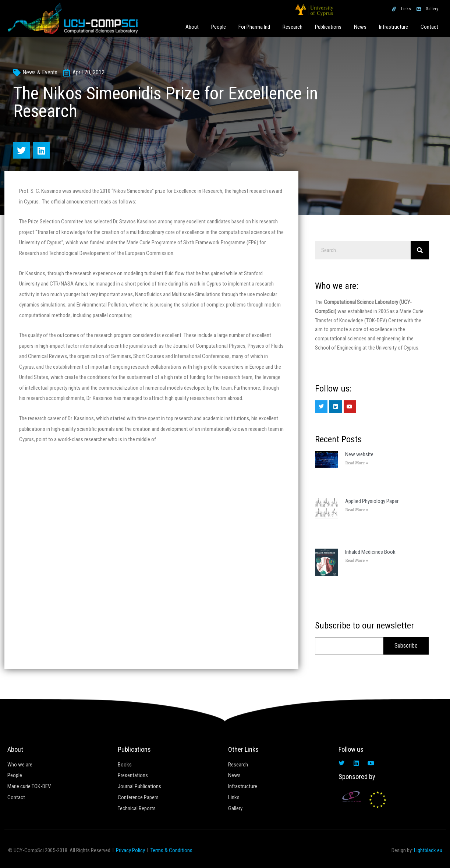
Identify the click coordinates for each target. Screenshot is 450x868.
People (219, 27)
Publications (328, 27)
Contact (429, 27)
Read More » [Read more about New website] (357, 463)
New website (359, 454)
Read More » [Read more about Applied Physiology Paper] (357, 510)
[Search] (420, 250)
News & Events (40, 72)
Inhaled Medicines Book (370, 552)
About (192, 27)
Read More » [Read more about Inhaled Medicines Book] (357, 561)
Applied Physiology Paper (372, 501)
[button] (22, 150)
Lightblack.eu (428, 850)
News (360, 27)
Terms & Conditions (171, 850)
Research (293, 27)
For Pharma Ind (254, 27)
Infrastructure (394, 27)
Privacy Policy (130, 850)
